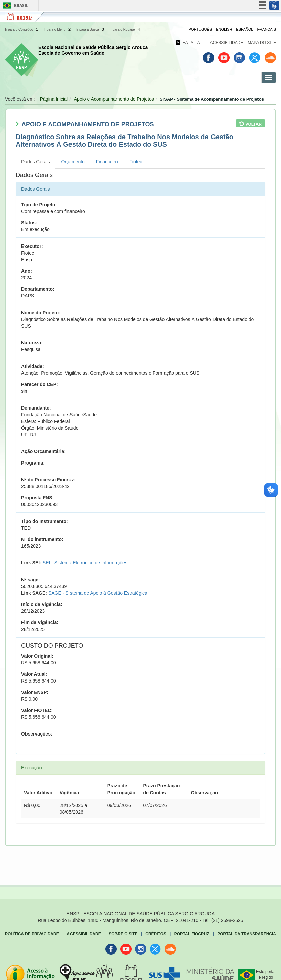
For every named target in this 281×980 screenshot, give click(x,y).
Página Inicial (54, 99)
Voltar (253, 124)
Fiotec (136, 162)
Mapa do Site (262, 43)
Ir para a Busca (91, 29)
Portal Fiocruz (192, 934)
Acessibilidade (227, 43)
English (224, 29)
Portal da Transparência (247, 934)
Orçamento (73, 162)
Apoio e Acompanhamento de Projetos (114, 99)
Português (200, 29)
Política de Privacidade (32, 934)
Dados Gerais (36, 162)
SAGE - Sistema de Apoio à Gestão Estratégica (98, 593)
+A (185, 43)
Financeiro (107, 162)
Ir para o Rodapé (125, 29)
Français (267, 29)
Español (245, 29)
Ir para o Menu (58, 29)
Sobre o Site (123, 934)
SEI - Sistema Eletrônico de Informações (85, 563)
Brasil (14, 6)
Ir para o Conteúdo (22, 29)
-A (198, 43)
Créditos (156, 934)
